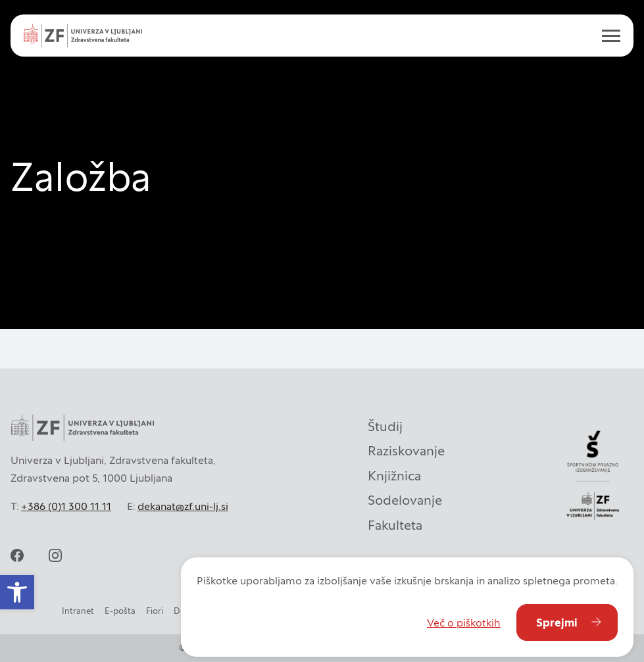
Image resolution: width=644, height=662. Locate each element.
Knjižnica (394, 476)
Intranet (78, 611)
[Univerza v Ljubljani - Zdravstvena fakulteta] (83, 36)
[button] (17, 592)
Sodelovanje (405, 500)
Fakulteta (395, 525)
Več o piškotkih (464, 623)
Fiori (155, 611)
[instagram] (55, 555)
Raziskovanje (406, 451)
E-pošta (120, 611)
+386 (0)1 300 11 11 (66, 506)
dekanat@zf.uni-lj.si (183, 506)
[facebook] (17, 555)
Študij (385, 426)
